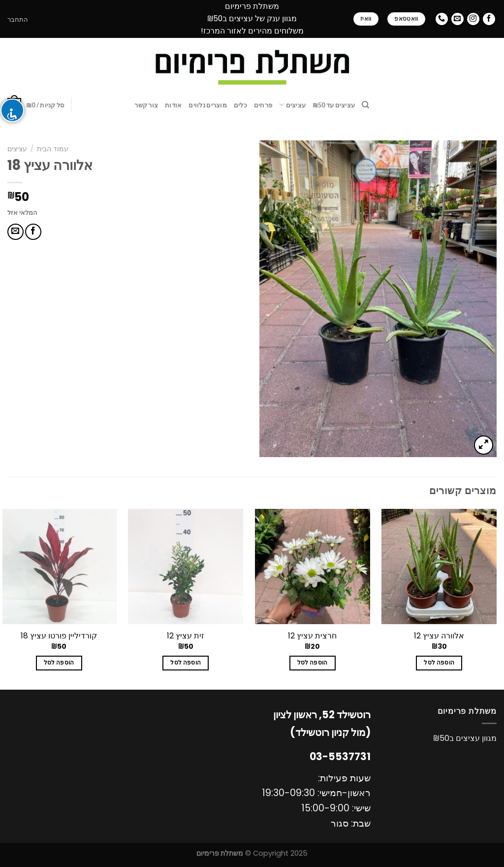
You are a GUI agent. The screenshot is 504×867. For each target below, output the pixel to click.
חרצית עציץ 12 (312, 636)
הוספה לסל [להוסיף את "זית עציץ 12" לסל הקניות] (186, 663)
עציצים (292, 105)
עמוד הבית (53, 149)
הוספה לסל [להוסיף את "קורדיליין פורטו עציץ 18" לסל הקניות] (59, 663)
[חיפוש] (365, 105)
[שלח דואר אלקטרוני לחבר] (16, 232)
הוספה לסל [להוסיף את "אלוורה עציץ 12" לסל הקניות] (439, 663)
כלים (240, 105)
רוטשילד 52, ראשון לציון (322, 715)
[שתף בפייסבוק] (33, 232)
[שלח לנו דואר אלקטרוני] (457, 19)
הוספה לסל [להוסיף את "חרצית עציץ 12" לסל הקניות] (313, 663)
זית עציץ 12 (186, 636)
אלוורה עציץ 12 (439, 636)
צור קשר (146, 105)
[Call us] (442, 19)
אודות (173, 105)
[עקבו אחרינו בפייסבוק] (489, 19)
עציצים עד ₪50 (334, 105)
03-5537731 (340, 757)
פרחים (263, 105)
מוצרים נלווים (207, 105)
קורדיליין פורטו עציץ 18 (59, 636)
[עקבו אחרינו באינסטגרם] (473, 19)
